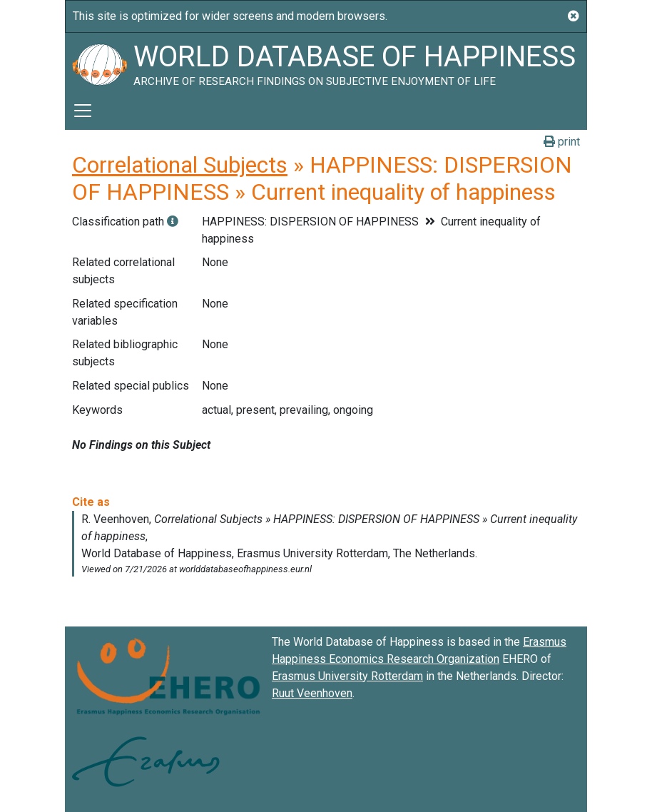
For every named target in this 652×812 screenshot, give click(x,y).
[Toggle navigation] (83, 111)
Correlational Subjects (180, 165)
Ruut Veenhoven (312, 693)
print (562, 142)
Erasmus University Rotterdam (347, 676)
